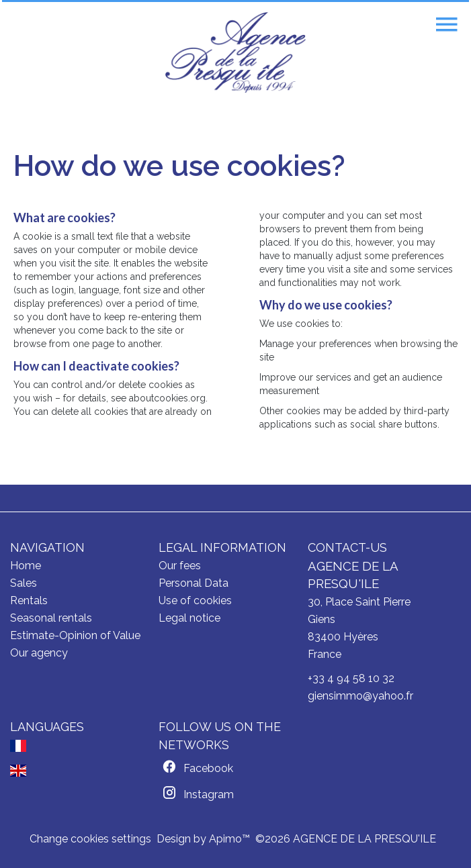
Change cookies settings (90, 839)
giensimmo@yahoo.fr (360, 696)
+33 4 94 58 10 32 (351, 678)
